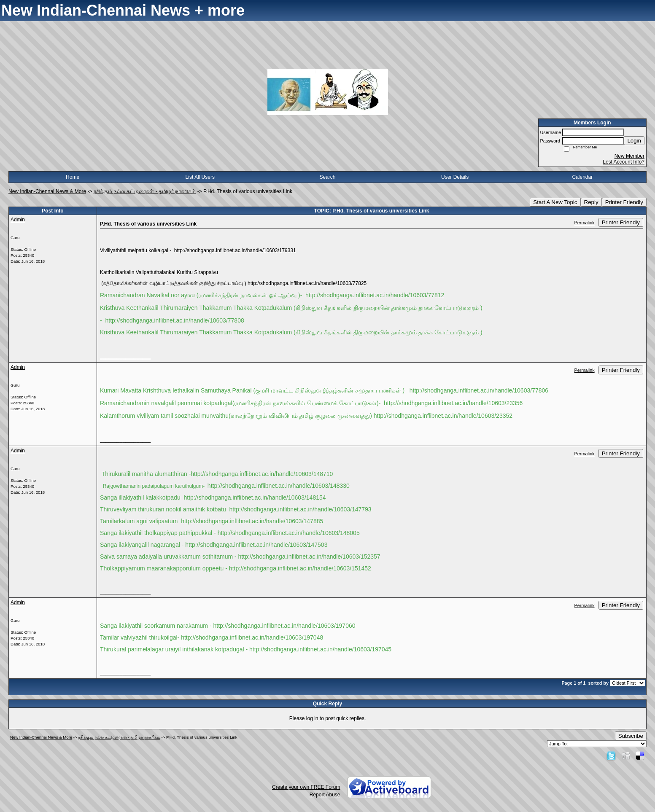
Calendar (583, 177)
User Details (455, 177)
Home (73, 177)
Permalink (585, 223)
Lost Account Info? (624, 162)
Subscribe (631, 736)
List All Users (200, 177)
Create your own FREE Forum (306, 787)
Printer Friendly (624, 202)
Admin (18, 220)
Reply (591, 202)
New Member (629, 156)
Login (634, 141)
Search (327, 177)
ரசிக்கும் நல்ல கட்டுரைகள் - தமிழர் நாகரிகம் (145, 191)
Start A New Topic (555, 202)
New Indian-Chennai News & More (47, 191)
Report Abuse (325, 795)
